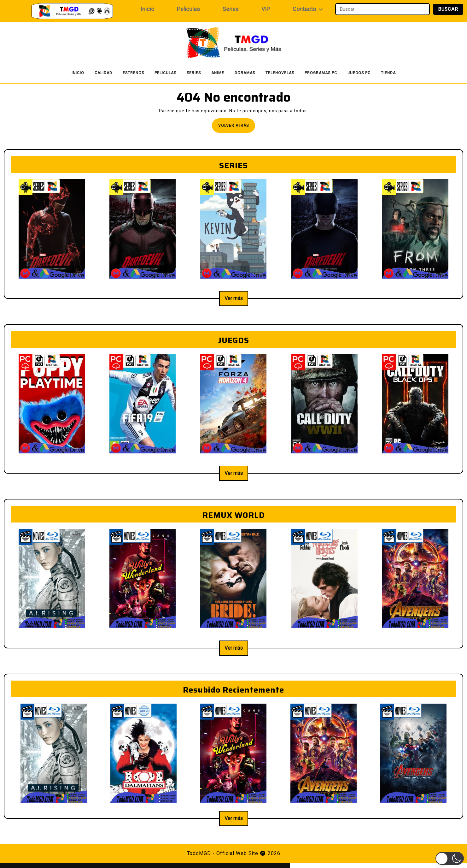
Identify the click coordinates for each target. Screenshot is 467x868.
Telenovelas (280, 73)
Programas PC (321, 73)
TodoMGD (199, 853)
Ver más (234, 298)
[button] (450, 858)
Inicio (147, 9)
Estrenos (133, 73)
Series (231, 9)
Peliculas (188, 9)
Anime (218, 73)
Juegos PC (359, 73)
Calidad (103, 73)
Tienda (388, 73)
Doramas (245, 73)
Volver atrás (237, 127)
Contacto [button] (308, 9)
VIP (266, 9)
